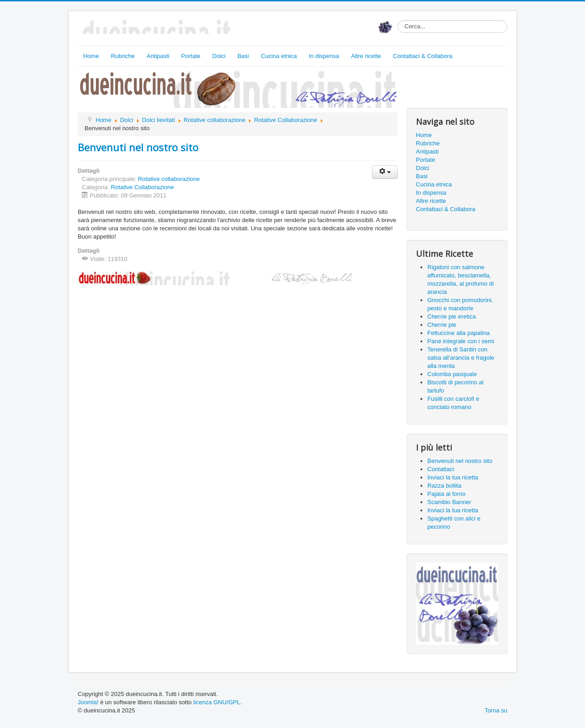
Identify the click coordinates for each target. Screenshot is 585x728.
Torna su (496, 710)
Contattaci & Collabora (423, 56)
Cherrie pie (442, 325)
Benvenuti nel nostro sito (138, 147)
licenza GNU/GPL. (218, 702)
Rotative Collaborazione (286, 120)
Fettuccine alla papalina (459, 333)
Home (91, 56)
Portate (191, 56)
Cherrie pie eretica (452, 316)
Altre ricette (366, 56)
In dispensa (324, 56)
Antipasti (158, 56)
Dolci (219, 56)
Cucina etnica (279, 56)
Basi (243, 56)
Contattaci (441, 469)
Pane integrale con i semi (461, 341)
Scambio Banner (449, 502)
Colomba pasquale (452, 374)
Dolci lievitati (159, 120)
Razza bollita (444, 486)
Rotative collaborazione (215, 120)
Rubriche (123, 56)
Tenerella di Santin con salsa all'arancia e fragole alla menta (461, 358)
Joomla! (88, 702)
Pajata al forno (447, 494)
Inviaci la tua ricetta (453, 477)
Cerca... (398, 20)
